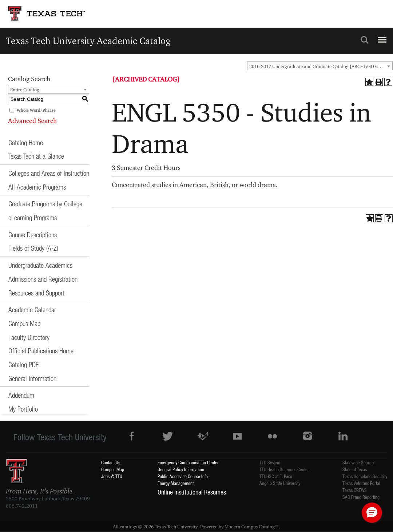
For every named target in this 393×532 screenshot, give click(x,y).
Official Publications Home (41, 351)
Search (365, 40)
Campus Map (24, 323)
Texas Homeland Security (365, 476)
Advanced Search (32, 121)
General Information (32, 378)
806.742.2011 (22, 506)
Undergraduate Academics (40, 265)
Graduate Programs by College (45, 204)
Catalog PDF (23, 364)
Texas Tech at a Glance (36, 156)
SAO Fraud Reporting (361, 497)
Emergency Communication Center (188, 462)
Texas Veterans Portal (361, 483)
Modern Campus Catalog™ (252, 527)
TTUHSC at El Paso (276, 476)
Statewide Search (358, 462)
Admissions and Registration (43, 279)
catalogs (128, 527)
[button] (372, 513)
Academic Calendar (32, 309)
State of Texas (355, 469)
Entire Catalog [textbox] (25, 90)
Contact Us (111, 462)
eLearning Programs (33, 217)
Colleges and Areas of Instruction (49, 173)
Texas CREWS (355, 490)
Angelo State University (280, 483)
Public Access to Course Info (183, 476)
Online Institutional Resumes (192, 492)
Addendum (21, 395)
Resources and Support (36, 293)
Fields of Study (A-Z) (33, 248)
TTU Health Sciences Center (284, 469)
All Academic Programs (37, 187)
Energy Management (176, 483)
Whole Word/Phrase (36, 110)
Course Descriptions (33, 235)
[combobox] (320, 66)
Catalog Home (26, 142)
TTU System (270, 462)
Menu (381, 37)
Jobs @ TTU (112, 476)
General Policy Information (181, 469)
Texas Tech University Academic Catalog (88, 41)
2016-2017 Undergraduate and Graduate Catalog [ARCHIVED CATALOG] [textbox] (321, 66)
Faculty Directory (29, 337)
